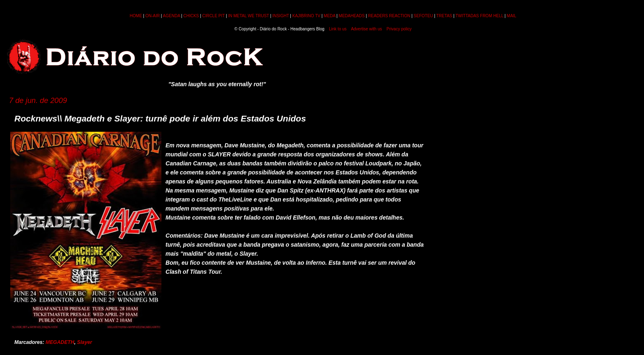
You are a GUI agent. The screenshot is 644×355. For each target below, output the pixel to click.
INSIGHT (281, 16)
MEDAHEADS (352, 16)
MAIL (512, 16)
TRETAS (444, 16)
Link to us (338, 29)
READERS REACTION (389, 16)
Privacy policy (399, 29)
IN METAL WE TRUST (248, 16)
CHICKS (191, 16)
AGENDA (172, 16)
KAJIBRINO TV (306, 16)
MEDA (329, 16)
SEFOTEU (423, 16)
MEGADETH (60, 342)
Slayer (85, 342)
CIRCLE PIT (213, 16)
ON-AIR (153, 16)
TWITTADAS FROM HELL (480, 16)
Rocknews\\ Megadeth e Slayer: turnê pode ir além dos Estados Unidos (160, 118)
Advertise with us (366, 29)
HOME (136, 16)
